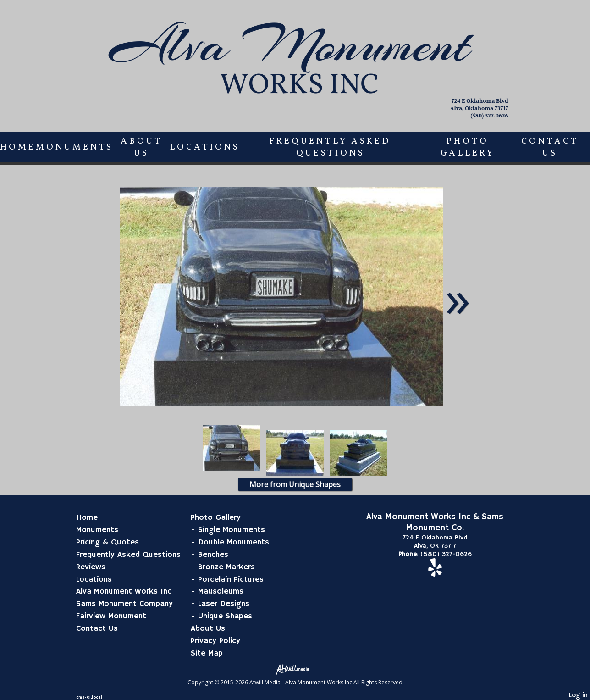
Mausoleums (221, 591)
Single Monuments (232, 530)
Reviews (91, 567)
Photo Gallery (468, 147)
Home (18, 147)
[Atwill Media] (295, 669)
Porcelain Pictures (231, 579)
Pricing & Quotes (108, 542)
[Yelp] (435, 572)
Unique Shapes (225, 616)
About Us (141, 147)
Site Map (207, 653)
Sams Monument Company (124, 604)
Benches (213, 555)
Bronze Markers (226, 567)
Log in (578, 695)
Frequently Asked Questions (330, 147)
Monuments (74, 147)
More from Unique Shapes (295, 484)
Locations (205, 147)
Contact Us (550, 147)
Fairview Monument (111, 616)
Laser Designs (224, 604)
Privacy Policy (215, 641)
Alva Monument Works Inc (124, 591)
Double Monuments (234, 542)
